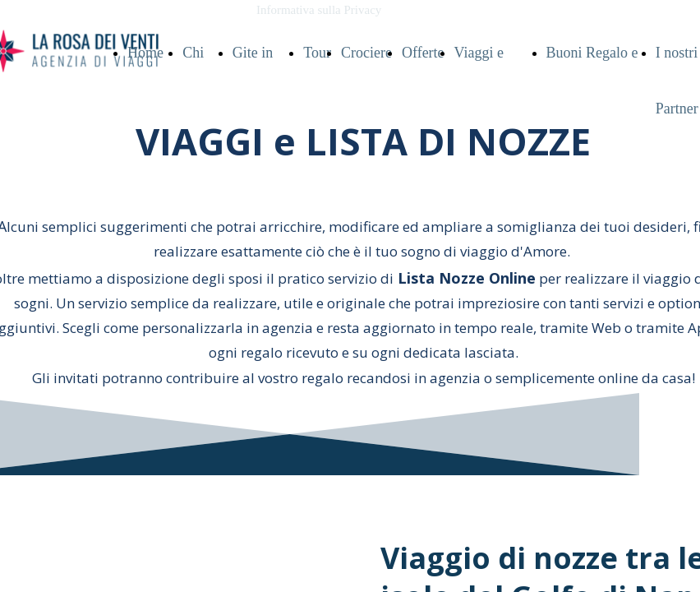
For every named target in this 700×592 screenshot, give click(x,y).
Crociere (366, 53)
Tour (317, 53)
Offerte (423, 53)
